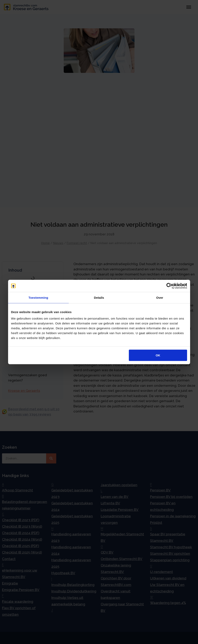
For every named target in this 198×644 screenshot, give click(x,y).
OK (158, 355)
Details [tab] (99, 298)
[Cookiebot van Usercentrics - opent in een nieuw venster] (169, 286)
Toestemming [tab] (38, 298)
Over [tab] (160, 298)
